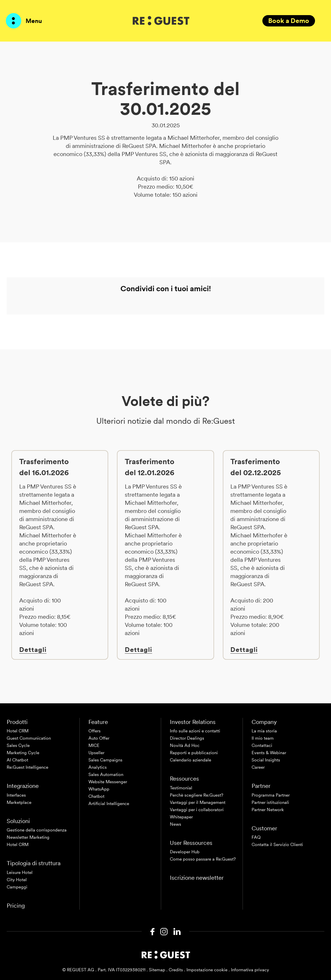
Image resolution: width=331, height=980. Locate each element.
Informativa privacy (250, 970)
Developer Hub (185, 852)
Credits (176, 970)
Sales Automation (106, 775)
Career (258, 767)
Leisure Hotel (20, 872)
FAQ (256, 837)
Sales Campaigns (105, 760)
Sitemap (157, 970)
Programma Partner (271, 795)
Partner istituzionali (270, 802)
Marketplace (19, 802)
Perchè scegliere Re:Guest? (197, 795)
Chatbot (96, 796)
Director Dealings (187, 738)
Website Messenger (108, 782)
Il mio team (263, 738)
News (176, 824)
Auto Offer (99, 738)
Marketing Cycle (23, 753)
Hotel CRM (18, 731)
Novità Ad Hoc (185, 745)
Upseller (96, 753)
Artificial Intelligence (109, 804)
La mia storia (264, 731)
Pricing (16, 906)
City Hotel (17, 880)
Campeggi (17, 887)
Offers (95, 731)
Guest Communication (29, 738)
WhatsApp (99, 789)
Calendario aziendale (191, 760)
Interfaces (16, 795)
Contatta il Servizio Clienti (277, 845)
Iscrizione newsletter (197, 878)
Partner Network (268, 810)
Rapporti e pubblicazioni (194, 753)
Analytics (98, 767)
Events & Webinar (269, 753)
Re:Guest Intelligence (27, 767)
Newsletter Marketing (28, 837)
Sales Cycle (18, 745)
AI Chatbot (17, 760)
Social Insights (266, 760)
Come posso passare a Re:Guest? (203, 859)
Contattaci (262, 745)
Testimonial (181, 788)
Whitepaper (181, 817)
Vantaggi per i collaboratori (197, 810)
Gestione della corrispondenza (37, 830)
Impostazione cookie (207, 970)
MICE (94, 745)
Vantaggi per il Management (198, 802)
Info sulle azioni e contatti (195, 731)
